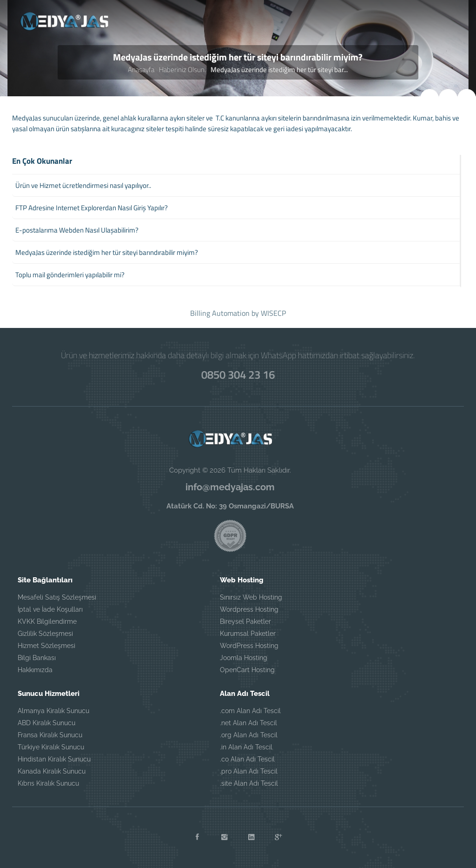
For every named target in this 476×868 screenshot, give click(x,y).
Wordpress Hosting (249, 609)
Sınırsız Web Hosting (251, 597)
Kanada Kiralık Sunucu (52, 771)
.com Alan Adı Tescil (250, 711)
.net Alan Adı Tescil (248, 723)
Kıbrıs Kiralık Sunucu (48, 783)
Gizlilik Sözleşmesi (45, 634)
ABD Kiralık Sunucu (46, 723)
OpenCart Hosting (247, 670)
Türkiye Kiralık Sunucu (51, 747)
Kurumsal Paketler (248, 634)
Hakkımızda (35, 670)
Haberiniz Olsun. (182, 70)
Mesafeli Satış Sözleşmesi (57, 597)
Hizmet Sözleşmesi (46, 646)
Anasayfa (141, 70)
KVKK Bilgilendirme (47, 621)
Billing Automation (220, 313)
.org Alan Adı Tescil (249, 735)
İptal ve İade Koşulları (50, 609)
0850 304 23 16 (238, 374)
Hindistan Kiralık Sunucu (54, 759)
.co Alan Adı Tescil (247, 759)
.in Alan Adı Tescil (246, 747)
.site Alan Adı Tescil (249, 783)
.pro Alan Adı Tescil (249, 771)
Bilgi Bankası (37, 658)
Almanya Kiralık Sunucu (53, 711)
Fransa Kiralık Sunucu (50, 735)
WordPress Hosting (249, 646)
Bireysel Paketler (245, 621)
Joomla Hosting (244, 658)
